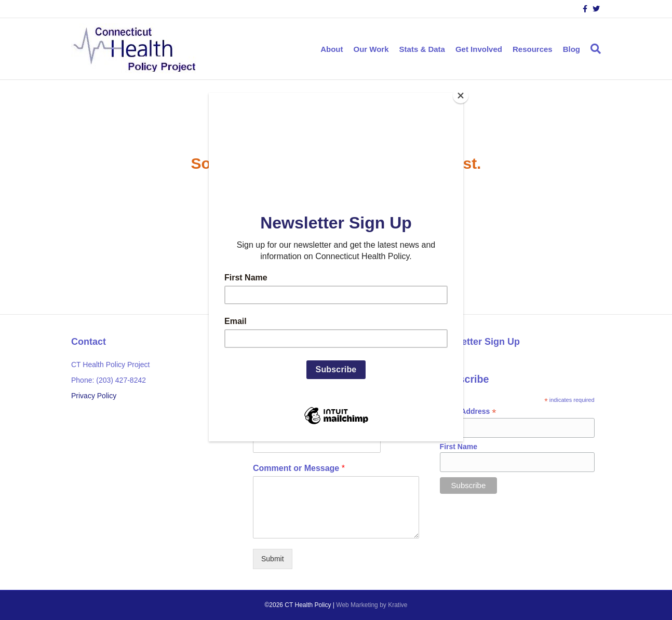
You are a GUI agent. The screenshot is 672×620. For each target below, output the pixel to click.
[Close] (461, 96)
